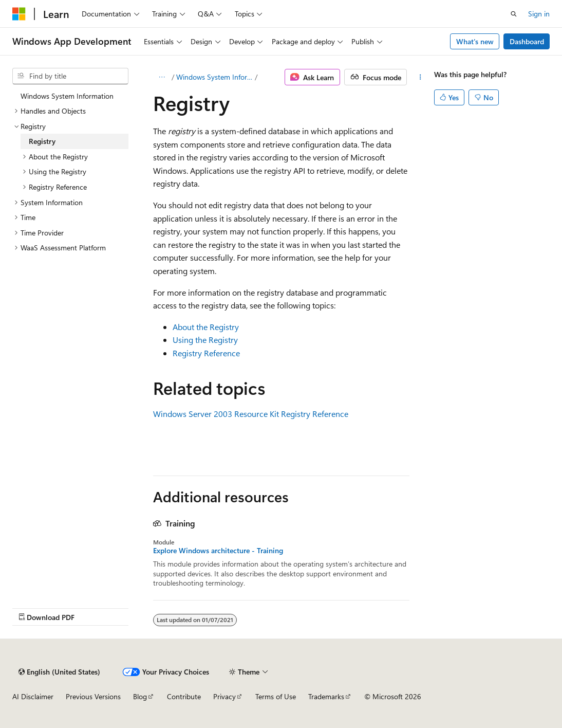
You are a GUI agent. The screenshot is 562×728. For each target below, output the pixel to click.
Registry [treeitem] (42, 141)
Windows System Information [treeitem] (67, 96)
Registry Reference (206, 353)
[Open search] (514, 14)
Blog (140, 696)
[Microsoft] (19, 14)
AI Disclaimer (33, 696)
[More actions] (420, 77)
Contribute (184, 696)
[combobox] (70, 76)
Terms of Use (276, 696)
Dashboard (527, 41)
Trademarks (326, 696)
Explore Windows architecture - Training (218, 551)
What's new (475, 41)
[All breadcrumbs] (162, 77)
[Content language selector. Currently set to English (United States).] (59, 672)
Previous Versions (93, 696)
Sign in (539, 14)
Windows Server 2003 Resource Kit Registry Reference (251, 414)
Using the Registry (205, 340)
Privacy (224, 696)
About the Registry (206, 327)
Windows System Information (215, 77)
